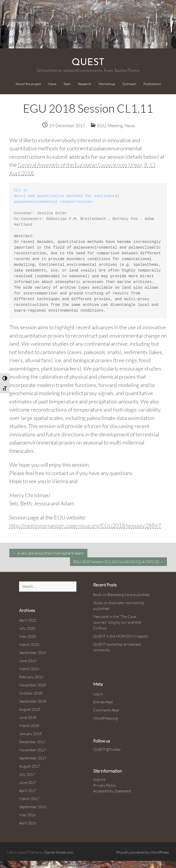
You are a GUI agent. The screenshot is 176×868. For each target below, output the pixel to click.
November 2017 (32, 750)
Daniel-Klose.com (59, 852)
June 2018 (28, 717)
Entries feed (103, 702)
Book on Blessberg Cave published (121, 595)
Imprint (99, 779)
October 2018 (31, 693)
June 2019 (28, 661)
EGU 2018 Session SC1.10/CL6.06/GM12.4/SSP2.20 (118, 562)
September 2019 (33, 653)
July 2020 (27, 628)
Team (67, 84)
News (52, 84)
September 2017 (33, 758)
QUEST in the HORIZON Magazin (121, 636)
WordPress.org (106, 718)
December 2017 (32, 742)
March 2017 (29, 799)
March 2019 (29, 669)
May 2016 (27, 815)
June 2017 (28, 782)
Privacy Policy (105, 785)
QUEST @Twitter (107, 749)
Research (85, 84)
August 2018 (30, 709)
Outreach (129, 84)
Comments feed (106, 710)
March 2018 (29, 726)
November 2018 (32, 685)
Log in (98, 694)
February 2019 (31, 677)
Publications (152, 84)
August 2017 (30, 766)
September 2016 (33, 807)
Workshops (107, 84)
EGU (102, 125)
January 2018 (30, 734)
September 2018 (33, 701)
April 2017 (28, 790)
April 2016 (28, 823)
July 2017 (27, 774)
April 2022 (28, 620)
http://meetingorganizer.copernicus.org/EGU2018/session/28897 (85, 525)
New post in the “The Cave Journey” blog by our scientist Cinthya (117, 622)
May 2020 (27, 636)
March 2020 (29, 644)
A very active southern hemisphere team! (48, 553)
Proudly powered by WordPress (143, 852)
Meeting (115, 125)
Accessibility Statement (112, 791)
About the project (28, 84)
